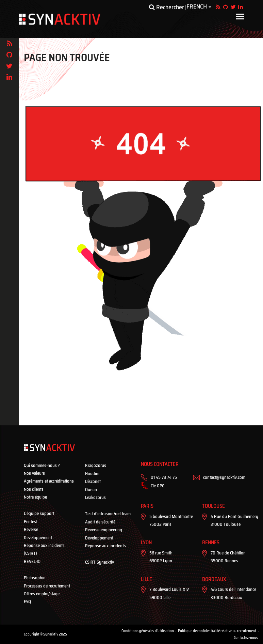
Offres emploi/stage (42, 594)
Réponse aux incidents (105, 546)
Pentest (31, 522)
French (197, 7)
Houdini (92, 474)
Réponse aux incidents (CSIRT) (44, 549)
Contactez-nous (246, 638)
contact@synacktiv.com (224, 477)
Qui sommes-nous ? (42, 465)
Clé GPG (158, 486)
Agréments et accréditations (49, 481)
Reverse (31, 529)
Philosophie (35, 578)
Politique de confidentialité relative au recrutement (217, 631)
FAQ (27, 602)
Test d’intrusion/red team (108, 514)
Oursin (91, 490)
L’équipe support (39, 513)
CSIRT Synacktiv (100, 562)
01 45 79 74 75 (164, 477)
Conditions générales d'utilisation (148, 631)
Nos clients (34, 489)
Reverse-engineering (104, 530)
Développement (38, 538)
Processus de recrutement (47, 586)
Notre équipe (35, 497)
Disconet (93, 481)
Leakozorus (95, 497)
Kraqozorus (96, 465)
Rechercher (167, 7)
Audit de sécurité (100, 522)
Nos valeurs (34, 473)
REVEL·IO (32, 561)
